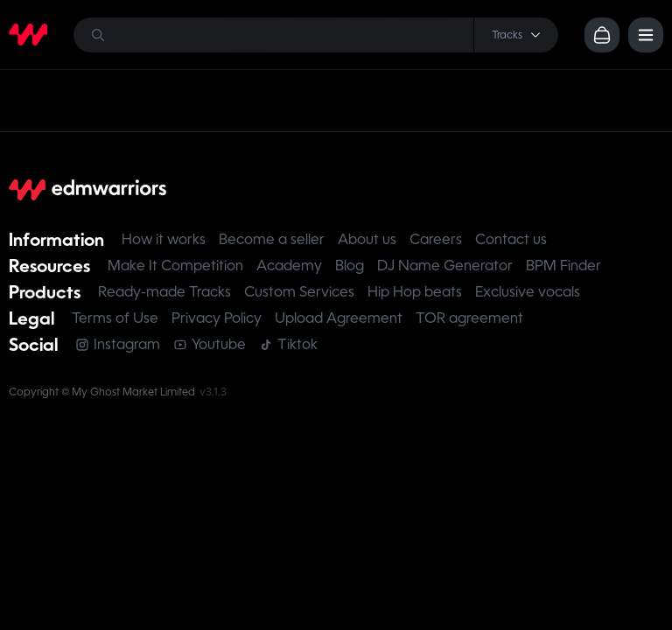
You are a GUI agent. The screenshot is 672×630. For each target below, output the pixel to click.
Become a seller (272, 239)
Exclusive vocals (528, 292)
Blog (350, 266)
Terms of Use (115, 318)
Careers (436, 239)
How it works (164, 239)
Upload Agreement (339, 318)
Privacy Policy (217, 318)
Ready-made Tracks (164, 292)
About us (367, 239)
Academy (289, 266)
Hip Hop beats (415, 292)
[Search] (316, 35)
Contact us (511, 239)
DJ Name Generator (445, 266)
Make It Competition (175, 266)
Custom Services (299, 292)
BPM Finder (563, 266)
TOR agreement (469, 318)
